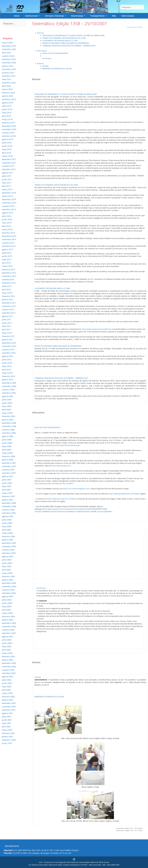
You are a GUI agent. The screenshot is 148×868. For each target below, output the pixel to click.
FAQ (114, 16)
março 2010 (7, 373)
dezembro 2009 (9, 383)
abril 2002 (6, 690)
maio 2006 (7, 526)
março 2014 (7, 229)
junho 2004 (7, 603)
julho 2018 (7, 143)
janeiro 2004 (8, 620)
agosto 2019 (7, 103)
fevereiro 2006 (8, 536)
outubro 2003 (8, 630)
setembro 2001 (9, 710)
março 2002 (7, 693)
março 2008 (7, 453)
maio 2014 (7, 223)
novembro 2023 (9, 63)
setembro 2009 (9, 393)
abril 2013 (6, 263)
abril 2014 (6, 226)
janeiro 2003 (8, 660)
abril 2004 (6, 610)
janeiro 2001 (8, 737)
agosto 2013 (7, 249)
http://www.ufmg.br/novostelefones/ (97, 329)
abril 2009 (6, 410)
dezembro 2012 (9, 273)
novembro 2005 (9, 546)
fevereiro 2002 (8, 697)
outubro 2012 (8, 279)
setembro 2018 (9, 136)
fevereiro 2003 (8, 656)
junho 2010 (7, 363)
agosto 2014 (7, 213)
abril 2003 (6, 650)
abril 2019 (6, 116)
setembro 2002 (9, 673)
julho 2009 (7, 400)
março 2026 (7, 43)
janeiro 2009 (8, 420)
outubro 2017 (8, 166)
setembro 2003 (9, 633)
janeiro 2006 (8, 540)
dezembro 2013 (9, 236)
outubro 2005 (8, 550)
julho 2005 (7, 560)
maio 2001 (7, 723)
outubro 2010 (8, 350)
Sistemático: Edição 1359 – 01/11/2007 (129, 830)
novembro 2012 (9, 276)
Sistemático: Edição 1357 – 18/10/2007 (129, 828)
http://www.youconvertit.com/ (59, 499)
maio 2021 (7, 79)
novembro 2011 (9, 306)
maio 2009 (7, 406)
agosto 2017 (7, 173)
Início (17, 16)
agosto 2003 (7, 636)
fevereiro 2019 (8, 123)
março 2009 (7, 413)
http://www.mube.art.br (61, 466)
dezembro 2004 (9, 583)
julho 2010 (7, 360)
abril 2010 (6, 370)
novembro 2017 (9, 163)
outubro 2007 (8, 470)
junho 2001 (7, 720)
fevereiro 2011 (8, 336)
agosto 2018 (7, 139)
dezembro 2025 (9, 46)
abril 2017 (6, 186)
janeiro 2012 (8, 299)
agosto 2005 (7, 556)
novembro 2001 (9, 707)
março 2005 (7, 573)
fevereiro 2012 (8, 296)
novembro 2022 (9, 69)
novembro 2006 (9, 506)
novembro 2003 (9, 626)
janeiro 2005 (8, 580)
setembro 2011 (9, 313)
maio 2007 (7, 486)
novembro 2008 (9, 426)
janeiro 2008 (8, 460)
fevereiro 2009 (8, 416)
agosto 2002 (7, 676)
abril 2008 (6, 450)
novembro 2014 (9, 203)
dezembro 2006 (9, 503)
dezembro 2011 (9, 303)
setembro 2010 (9, 353)
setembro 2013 (9, 246)
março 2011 (7, 333)
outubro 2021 (8, 73)
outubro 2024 (8, 56)
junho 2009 (7, 403)
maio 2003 (7, 646)
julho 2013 (7, 253)
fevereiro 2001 (8, 733)
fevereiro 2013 (8, 269)
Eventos (40, 63)
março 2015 (7, 196)
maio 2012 (7, 286)
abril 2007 (6, 490)
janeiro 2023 (8, 66)
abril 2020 (6, 86)
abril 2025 (6, 53)
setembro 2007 (9, 473)
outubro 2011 (8, 309)
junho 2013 (7, 256)
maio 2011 (7, 326)
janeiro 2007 (8, 500)
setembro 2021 (9, 76)
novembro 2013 (9, 239)
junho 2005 (7, 563)
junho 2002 (7, 683)
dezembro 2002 (9, 663)
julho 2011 (7, 319)
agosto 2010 (7, 356)
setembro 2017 (9, 169)
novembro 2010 (9, 346)
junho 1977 (7, 743)
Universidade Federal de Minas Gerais (94, 862)
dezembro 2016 (9, 193)
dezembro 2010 (9, 343)
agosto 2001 (7, 713)
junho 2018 (7, 146)
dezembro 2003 (9, 623)
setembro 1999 (9, 740)
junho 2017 (7, 179)
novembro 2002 (9, 666)
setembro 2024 (9, 59)
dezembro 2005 (9, 543)
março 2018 (7, 156)
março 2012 (7, 293)
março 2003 (7, 653)
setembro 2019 (9, 99)
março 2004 (7, 613)
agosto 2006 (7, 516)
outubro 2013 (8, 243)
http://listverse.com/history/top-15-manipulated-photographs (82, 473)
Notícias (41, 33)
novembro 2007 (9, 466)
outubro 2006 (8, 510)
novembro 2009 (9, 386)
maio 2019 (7, 113)
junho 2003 (7, 643)
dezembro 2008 (9, 423)
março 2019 (7, 119)
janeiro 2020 (8, 96)
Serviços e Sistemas (57, 16)
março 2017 (7, 189)
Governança (79, 16)
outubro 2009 (8, 390)
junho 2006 (7, 523)
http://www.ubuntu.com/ (45, 455)
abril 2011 (6, 329)
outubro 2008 (8, 430)
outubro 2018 (8, 133)
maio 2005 (7, 566)
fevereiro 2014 (8, 233)
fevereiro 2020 (8, 93)
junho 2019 (7, 109)
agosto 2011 (7, 316)
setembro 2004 (9, 593)
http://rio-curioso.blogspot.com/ (76, 489)
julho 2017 (7, 176)
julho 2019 (7, 106)
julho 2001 (7, 717)
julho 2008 (7, 440)
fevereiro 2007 (8, 496)
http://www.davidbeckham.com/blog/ (124, 494)
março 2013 (7, 266)
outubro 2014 (8, 206)
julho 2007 (7, 480)
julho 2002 (7, 680)
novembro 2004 (9, 586)
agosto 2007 (7, 476)
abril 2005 (6, 570)
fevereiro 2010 (8, 376)
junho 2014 (7, 219)
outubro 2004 (8, 590)
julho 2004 (7, 600)
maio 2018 (7, 149)
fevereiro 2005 (8, 576)
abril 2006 (6, 530)
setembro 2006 (9, 513)
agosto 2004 (7, 596)
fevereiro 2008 (8, 456)
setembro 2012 (9, 283)
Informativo (42, 51)
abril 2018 (6, 153)
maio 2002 (7, 687)
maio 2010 (7, 366)
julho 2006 (7, 520)
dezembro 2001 (9, 703)
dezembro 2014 (9, 199)
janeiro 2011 (8, 340)
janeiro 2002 (8, 700)
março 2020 (7, 89)
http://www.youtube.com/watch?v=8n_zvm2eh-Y (54, 483)
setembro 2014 (9, 209)
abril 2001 (6, 727)
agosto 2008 (7, 436)
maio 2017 (7, 183)
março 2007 (7, 493)
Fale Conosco (128, 16)
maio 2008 (7, 446)
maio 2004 (7, 606)
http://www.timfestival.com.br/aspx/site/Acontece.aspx (57, 445)
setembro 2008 (9, 433)
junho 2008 (7, 443)
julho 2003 (7, 640)
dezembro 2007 (9, 463)
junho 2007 (7, 483)
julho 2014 (7, 216)
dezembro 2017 (9, 159)
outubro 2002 (8, 670)
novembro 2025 (9, 49)
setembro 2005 (9, 553)
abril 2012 (6, 289)
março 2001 (7, 730)
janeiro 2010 (8, 380)
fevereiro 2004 (8, 616)
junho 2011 (7, 323)
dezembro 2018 (9, 126)
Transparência (100, 16)
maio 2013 (7, 259)
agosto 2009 (7, 396)
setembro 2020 (9, 83)
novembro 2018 (9, 129)
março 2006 (7, 533)
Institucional (34, 16)
